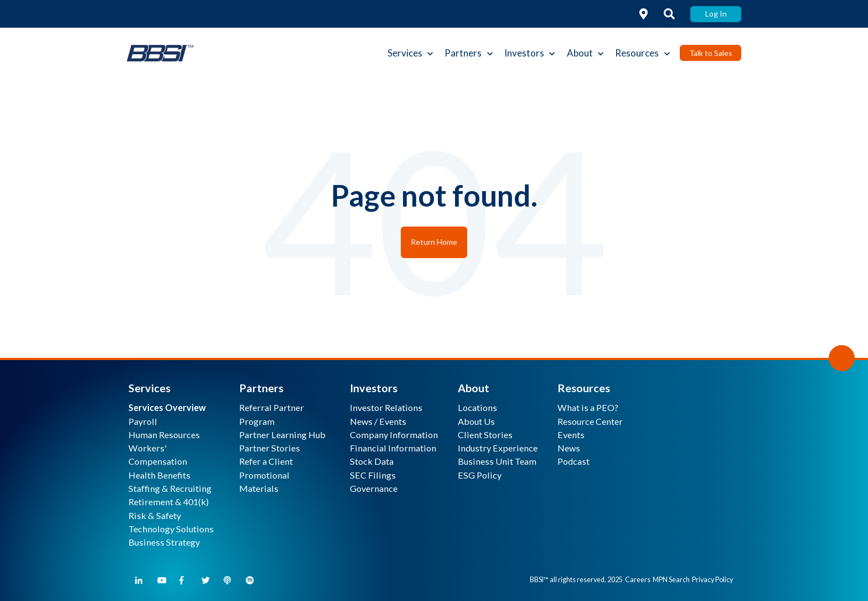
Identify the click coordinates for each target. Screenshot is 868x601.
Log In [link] (716, 14)
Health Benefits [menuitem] (159, 475)
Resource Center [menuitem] (590, 421)
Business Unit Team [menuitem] (497, 461)
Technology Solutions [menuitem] (171, 529)
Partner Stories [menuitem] (270, 448)
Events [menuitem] (571, 435)
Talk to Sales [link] (711, 53)
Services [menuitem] (149, 388)
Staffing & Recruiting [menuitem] (170, 488)
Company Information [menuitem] (394, 435)
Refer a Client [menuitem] (266, 461)
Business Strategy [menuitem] (164, 542)
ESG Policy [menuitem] (480, 475)
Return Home (434, 242)
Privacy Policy (712, 580)
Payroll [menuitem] (143, 421)
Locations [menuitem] (477, 407)
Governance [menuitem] (374, 488)
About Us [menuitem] (476, 421)
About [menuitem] (474, 388)
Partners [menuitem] (261, 388)
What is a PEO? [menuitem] (588, 407)
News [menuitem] (569, 448)
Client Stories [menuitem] (485, 435)
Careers (638, 580)
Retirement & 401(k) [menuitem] (169, 502)
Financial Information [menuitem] (393, 448)
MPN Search (671, 580)
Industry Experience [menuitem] (498, 448)
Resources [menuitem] (584, 388)
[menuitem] (167, 407)
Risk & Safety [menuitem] (155, 515)
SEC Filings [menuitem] (373, 475)
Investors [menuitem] (374, 388)
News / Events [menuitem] (378, 421)
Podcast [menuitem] (573, 461)
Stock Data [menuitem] (372, 461)
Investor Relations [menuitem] (386, 407)
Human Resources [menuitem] (164, 435)
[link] (644, 14)
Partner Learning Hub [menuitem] (282, 435)
